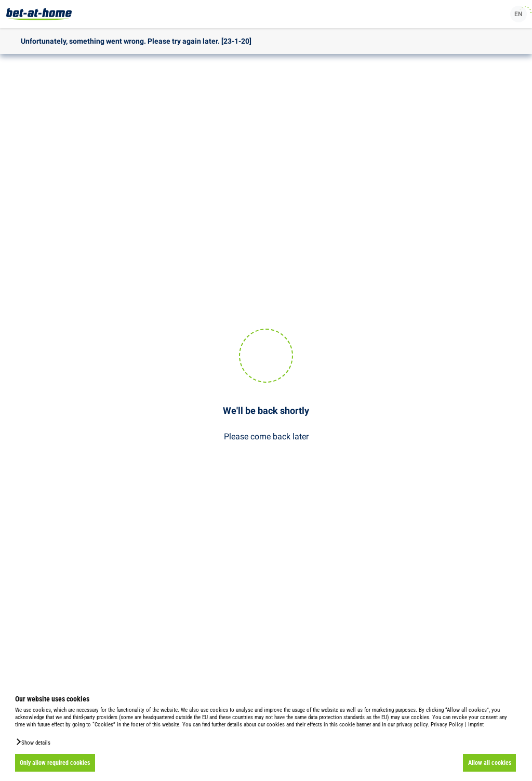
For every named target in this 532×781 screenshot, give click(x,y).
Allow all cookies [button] (490, 763)
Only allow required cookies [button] (55, 763)
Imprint (476, 725)
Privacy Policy (447, 725)
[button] (33, 742)
